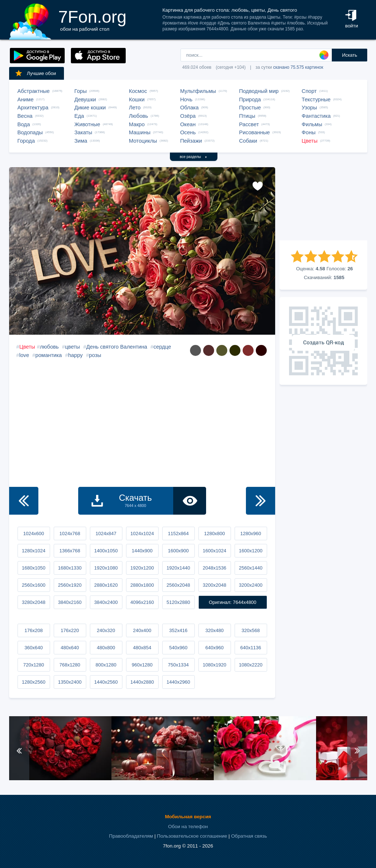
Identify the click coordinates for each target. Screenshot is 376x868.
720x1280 (33, 665)
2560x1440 (251, 568)
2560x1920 (70, 585)
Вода (24, 124)
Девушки (85, 99)
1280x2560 (34, 682)
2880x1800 (142, 585)
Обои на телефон (188, 826)
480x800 (106, 648)
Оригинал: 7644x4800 (232, 602)
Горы (81, 91)
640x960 (214, 648)
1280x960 (250, 533)
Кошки (137, 99)
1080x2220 (251, 665)
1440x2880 (142, 682)
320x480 (214, 630)
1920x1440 (178, 568)
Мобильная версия (188, 817)
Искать (350, 55)
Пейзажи (191, 141)
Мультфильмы (198, 91)
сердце (162, 347)
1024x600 (33, 533)
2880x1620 (106, 585)
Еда (79, 116)
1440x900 (142, 551)
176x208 (34, 630)
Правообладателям (131, 836)
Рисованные (254, 132)
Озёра (188, 116)
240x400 (142, 630)
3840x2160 (70, 602)
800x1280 (106, 665)
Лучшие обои (35, 73)
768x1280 (70, 665)
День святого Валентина (117, 347)
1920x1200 (142, 568)
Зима (81, 141)
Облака (189, 108)
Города (26, 141)
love (24, 355)
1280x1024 (34, 551)
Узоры (309, 108)
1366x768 (70, 551)
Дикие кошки (90, 108)
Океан (188, 124)
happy (75, 355)
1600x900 (178, 551)
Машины (140, 132)
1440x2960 (178, 682)
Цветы (310, 141)
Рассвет (249, 124)
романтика (49, 355)
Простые (250, 108)
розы (95, 355)
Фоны (309, 132)
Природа (250, 99)
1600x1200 (251, 551)
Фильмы (312, 124)
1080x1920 (214, 665)
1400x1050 (106, 551)
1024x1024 (142, 533)
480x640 (70, 648)
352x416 (178, 630)
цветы (73, 347)
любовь (49, 347)
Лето (135, 108)
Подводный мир (259, 91)
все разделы (193, 157)
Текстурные (316, 99)
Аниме (26, 99)
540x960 (178, 648)
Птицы (247, 116)
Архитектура (33, 108)
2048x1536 (214, 568)
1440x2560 (106, 682)
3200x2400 (251, 585)
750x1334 (178, 665)
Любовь (139, 116)
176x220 (70, 630)
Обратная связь (249, 836)
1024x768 (70, 533)
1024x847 (106, 533)
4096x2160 (142, 602)
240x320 (106, 630)
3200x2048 (214, 585)
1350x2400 (70, 682)
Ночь (186, 99)
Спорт (309, 91)
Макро (137, 124)
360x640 (34, 648)
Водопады (30, 132)
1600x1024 (214, 551)
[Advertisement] (323, 204)
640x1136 (250, 648)
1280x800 (214, 533)
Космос (138, 91)
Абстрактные (34, 91)
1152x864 (178, 533)
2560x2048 (178, 585)
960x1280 (142, 665)
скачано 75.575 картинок (298, 67)
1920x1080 (106, 568)
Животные (88, 124)
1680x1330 (70, 568)
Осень (188, 132)
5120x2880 (178, 602)
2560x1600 (34, 585)
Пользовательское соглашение (192, 836)
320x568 (251, 630)
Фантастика (316, 116)
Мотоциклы (143, 141)
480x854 (142, 648)
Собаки (248, 141)
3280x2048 (34, 602)
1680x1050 (34, 568)
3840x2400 (106, 602)
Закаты (83, 132)
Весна (25, 116)
